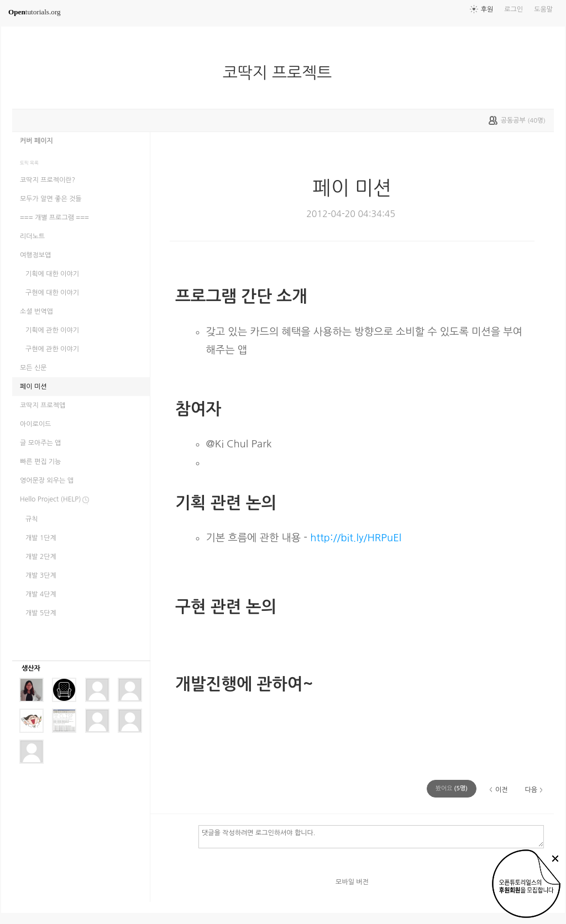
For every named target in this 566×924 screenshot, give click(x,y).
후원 (487, 9)
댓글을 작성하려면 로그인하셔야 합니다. (371, 836)
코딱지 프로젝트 (282, 73)
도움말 (543, 9)
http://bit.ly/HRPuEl (356, 538)
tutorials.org (35, 12)
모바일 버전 (352, 882)
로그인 (513, 9)
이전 (502, 790)
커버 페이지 (36, 141)
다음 (531, 790)
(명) (452, 788)
